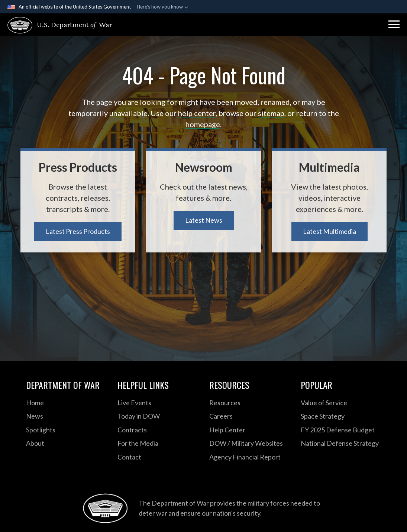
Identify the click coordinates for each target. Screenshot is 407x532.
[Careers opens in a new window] (249, 416)
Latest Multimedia (330, 231)
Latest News (204, 220)
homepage (203, 124)
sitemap (271, 113)
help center (197, 113)
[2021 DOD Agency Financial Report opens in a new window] (249, 457)
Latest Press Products (78, 231)
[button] (394, 25)
